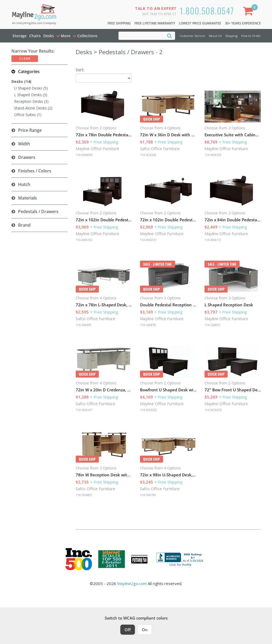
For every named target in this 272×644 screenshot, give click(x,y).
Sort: (80, 70)
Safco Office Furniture (160, 149)
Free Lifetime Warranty (155, 23)
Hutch (24, 184)
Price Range (30, 130)
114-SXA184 (148, 495)
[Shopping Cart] (249, 12)
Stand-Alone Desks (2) (33, 108)
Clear (25, 59)
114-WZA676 (213, 410)
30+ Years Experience (243, 23)
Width (24, 144)
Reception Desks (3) (31, 101)
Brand (24, 225)
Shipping (231, 36)
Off (128, 630)
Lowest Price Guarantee (200, 23)
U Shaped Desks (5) (31, 88)
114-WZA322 (148, 410)
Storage (20, 36)
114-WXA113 (213, 240)
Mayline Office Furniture (97, 149)
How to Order (251, 36)
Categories (29, 71)
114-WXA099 (84, 155)
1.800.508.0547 (207, 10)
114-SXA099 (84, 325)
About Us (215, 36)
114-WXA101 (148, 240)
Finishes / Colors (35, 171)
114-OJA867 (212, 325)
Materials (27, 198)
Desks (49, 36)
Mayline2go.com (132, 583)
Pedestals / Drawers (38, 211)
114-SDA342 (148, 155)
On (145, 630)
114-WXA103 (213, 155)
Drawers (27, 157)
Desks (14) (21, 81)
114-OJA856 (148, 325)
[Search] (169, 35)
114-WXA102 (84, 240)
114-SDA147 (84, 410)
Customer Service (192, 36)
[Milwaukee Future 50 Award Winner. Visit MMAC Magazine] (139, 559)
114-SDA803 (84, 495)
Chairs (35, 36)
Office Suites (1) (28, 115)
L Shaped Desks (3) (31, 95)
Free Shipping (119, 23)
